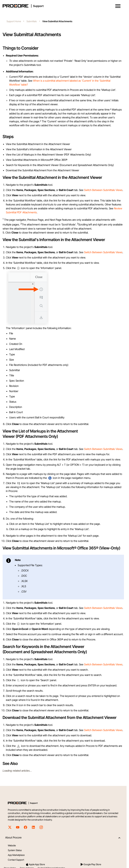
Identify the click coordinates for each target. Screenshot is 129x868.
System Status (15, 850)
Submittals (32, 21)
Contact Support (16, 860)
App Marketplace (16, 855)
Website (12, 845)
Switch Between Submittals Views (103, 190)
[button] (118, 6)
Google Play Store (91, 864)
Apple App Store (35, 864)
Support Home (14, 21)
